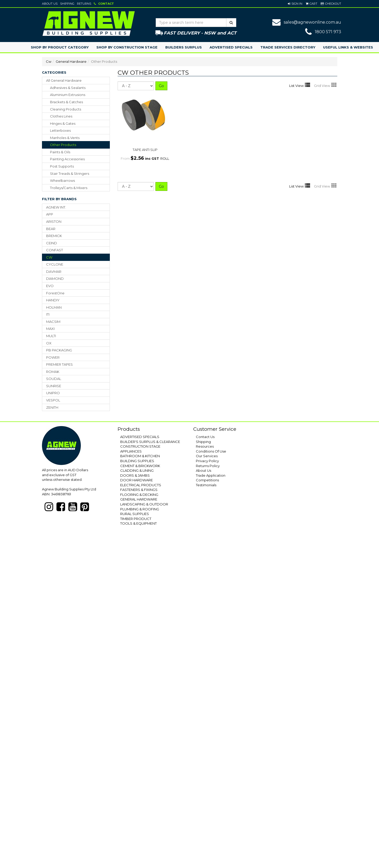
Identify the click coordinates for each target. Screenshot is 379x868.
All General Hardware (64, 80)
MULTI (51, 336)
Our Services (207, 456)
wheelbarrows (62, 180)
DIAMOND (55, 279)
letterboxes (60, 130)
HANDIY (53, 300)
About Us (50, 4)
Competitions (207, 480)
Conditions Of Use (211, 451)
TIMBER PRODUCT (136, 519)
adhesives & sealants (68, 88)
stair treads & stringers (70, 173)
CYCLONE (55, 264)
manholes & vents (65, 138)
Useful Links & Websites (348, 47)
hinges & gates (63, 123)
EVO (50, 286)
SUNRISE (54, 386)
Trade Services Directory (288, 47)
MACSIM (53, 322)
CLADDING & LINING (137, 470)
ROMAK (53, 372)
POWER (53, 357)
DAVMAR (54, 272)
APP (50, 214)
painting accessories (67, 159)
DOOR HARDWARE (137, 480)
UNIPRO (53, 393)
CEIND (52, 243)
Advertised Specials (231, 47)
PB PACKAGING (59, 350)
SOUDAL (54, 379)
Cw (49, 61)
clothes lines (61, 116)
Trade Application (211, 475)
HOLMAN (54, 307)
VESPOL (53, 400)
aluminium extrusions (68, 95)
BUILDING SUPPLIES (137, 461)
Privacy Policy (207, 461)
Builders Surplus (184, 47)
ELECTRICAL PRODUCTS (141, 485)
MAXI (50, 329)
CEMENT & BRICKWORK (140, 466)
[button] (295, 4)
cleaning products (66, 109)
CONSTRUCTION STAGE (140, 446)
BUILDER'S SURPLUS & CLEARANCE (150, 442)
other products (63, 145)
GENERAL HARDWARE (139, 499)
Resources (205, 446)
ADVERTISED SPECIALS (140, 437)
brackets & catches (66, 102)
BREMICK (54, 236)
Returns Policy (208, 466)
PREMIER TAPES (59, 364)
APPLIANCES (131, 451)
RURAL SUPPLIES (135, 514)
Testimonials (206, 485)
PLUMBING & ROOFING (140, 509)
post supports (62, 166)
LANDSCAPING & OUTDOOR (144, 504)
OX (49, 343)
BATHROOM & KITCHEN (140, 456)
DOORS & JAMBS (135, 475)
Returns (84, 4)
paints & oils (60, 152)
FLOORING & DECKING (139, 495)
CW (49, 257)
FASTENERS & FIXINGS (139, 490)
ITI (48, 314)
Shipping (67, 4)
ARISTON (54, 221)
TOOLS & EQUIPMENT (138, 523)
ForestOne (55, 293)
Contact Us (205, 437)
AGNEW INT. (56, 207)
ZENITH (52, 407)
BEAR (51, 229)
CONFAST (55, 250)
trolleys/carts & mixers (69, 188)
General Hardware (71, 61)
